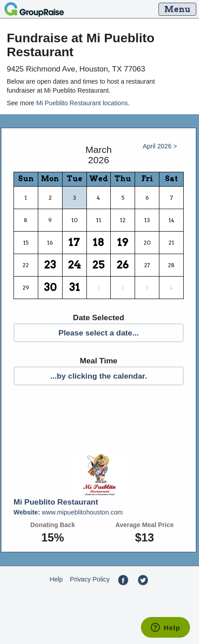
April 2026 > (160, 146)
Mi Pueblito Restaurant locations (82, 103)
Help (56, 579)
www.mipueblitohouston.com (68, 512)
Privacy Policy (90, 579)
